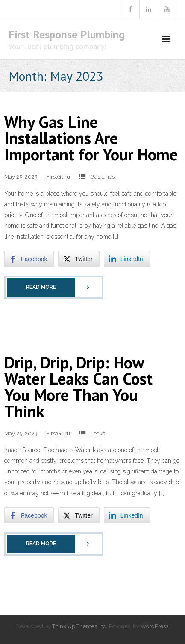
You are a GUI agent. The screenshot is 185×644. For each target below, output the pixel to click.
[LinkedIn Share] (127, 259)
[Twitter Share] (79, 259)
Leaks (98, 434)
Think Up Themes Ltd (79, 626)
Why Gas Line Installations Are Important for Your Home (91, 138)
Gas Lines (103, 177)
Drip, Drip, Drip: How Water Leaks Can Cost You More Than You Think (78, 387)
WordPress (154, 626)
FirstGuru (58, 177)
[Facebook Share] (29, 259)
